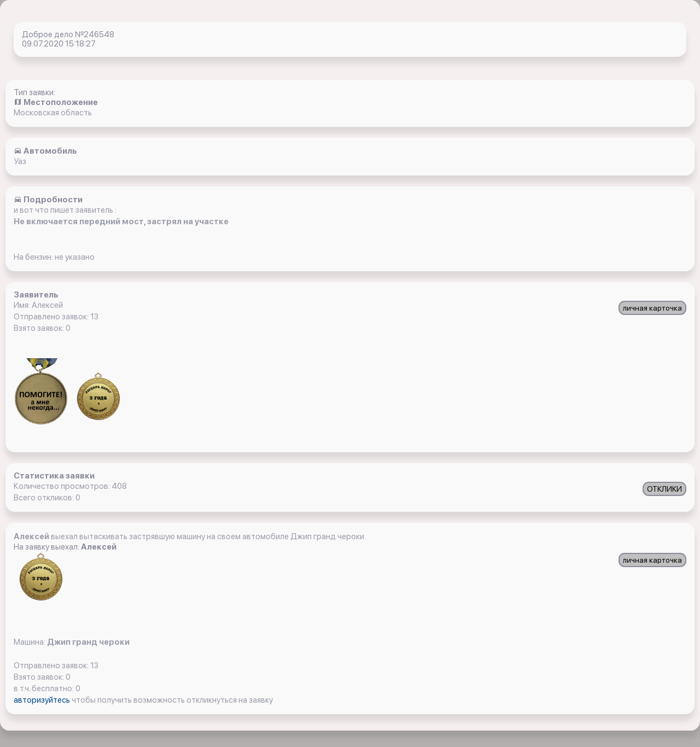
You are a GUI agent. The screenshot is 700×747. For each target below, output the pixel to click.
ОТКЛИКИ (664, 489)
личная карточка (652, 308)
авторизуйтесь (43, 700)
